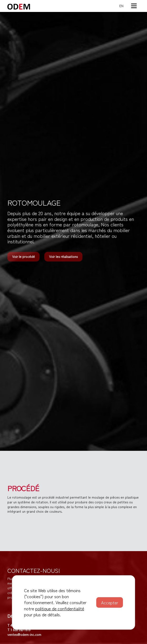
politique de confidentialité (60, 608)
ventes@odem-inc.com (24, 634)
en (121, 6)
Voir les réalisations (63, 256)
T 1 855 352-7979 (19, 630)
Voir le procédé (23, 256)
